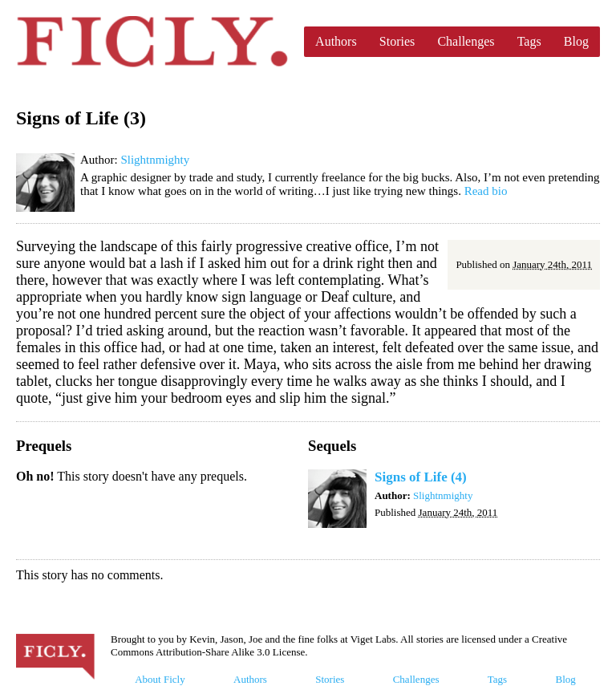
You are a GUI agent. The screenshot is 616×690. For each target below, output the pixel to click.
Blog (576, 41)
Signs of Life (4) (421, 477)
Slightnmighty (155, 160)
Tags (529, 41)
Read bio (486, 191)
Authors (336, 41)
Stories (397, 41)
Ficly (152, 42)
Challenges (466, 41)
